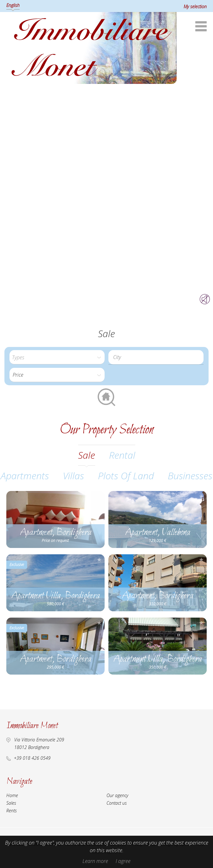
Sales (11, 803)
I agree (123, 861)
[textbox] (158, 357)
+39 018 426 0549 (32, 758)
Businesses (190, 476)
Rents (12, 811)
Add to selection (99, 496)
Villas (73, 476)
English (13, 5)
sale (87, 455)
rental (122, 455)
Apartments (25, 476)
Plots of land (126, 476)
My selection (195, 6)
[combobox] (156, 357)
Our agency (117, 795)
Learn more (95, 861)
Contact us (117, 803)
